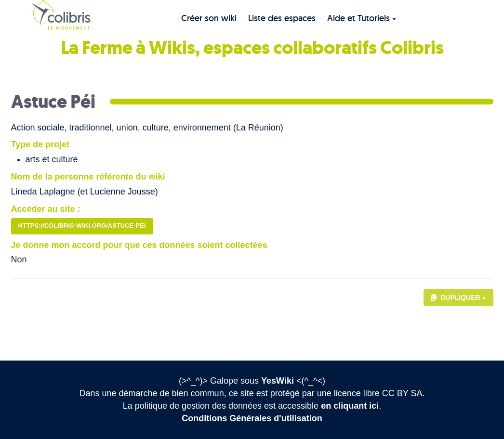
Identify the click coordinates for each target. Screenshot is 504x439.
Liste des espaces (282, 18)
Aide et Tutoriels (362, 18)
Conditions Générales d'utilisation (252, 418)
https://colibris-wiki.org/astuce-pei (82, 226)
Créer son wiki (209, 18)
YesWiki (278, 381)
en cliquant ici (350, 406)
